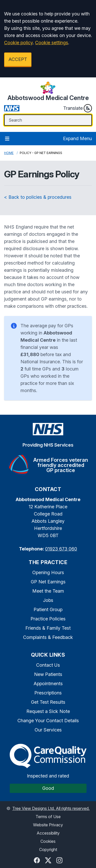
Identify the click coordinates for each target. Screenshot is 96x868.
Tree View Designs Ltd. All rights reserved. (51, 808)
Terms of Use (48, 817)
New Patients (48, 674)
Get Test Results (48, 702)
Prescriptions (48, 693)
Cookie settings (52, 43)
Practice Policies (48, 619)
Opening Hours (48, 572)
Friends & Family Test (48, 628)
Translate (78, 108)
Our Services (48, 730)
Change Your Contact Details (48, 721)
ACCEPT (18, 59)
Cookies (48, 841)
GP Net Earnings (48, 582)
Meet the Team (48, 591)
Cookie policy (18, 43)
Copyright (48, 849)
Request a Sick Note (48, 711)
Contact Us (48, 665)
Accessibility (48, 833)
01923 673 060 (61, 549)
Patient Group (48, 609)
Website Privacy (48, 825)
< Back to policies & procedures (38, 197)
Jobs (48, 600)
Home (9, 153)
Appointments (48, 684)
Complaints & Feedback (48, 637)
